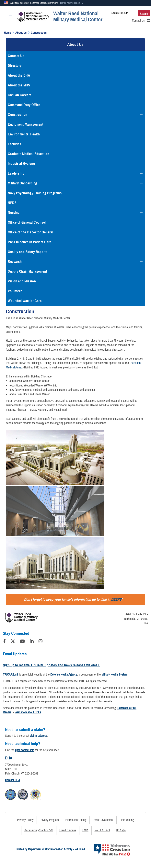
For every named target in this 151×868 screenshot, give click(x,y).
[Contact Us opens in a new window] (138, 21)
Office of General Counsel (27, 222)
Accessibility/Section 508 (39, 830)
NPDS (12, 203)
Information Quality (76, 820)
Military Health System (114, 675)
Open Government (103, 820)
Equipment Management (26, 124)
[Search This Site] (124, 13)
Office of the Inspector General (30, 232)
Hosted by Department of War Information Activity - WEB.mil (50, 849)
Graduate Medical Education (29, 154)
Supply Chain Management (28, 271)
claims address (39, 736)
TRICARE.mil (11, 675)
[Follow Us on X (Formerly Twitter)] (13, 642)
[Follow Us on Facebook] (4, 642)
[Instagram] (41, 642)
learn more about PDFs (28, 712)
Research (15, 262)
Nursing (14, 213)
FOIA (85, 830)
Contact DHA (13, 780)
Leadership (16, 173)
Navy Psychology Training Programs (35, 193)
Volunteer (15, 291)
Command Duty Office (24, 105)
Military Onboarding (23, 183)
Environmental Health (24, 134)
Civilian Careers (20, 95)
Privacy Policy (25, 820)
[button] (72, 3)
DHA (9, 758)
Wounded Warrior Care (25, 301)
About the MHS (19, 85)
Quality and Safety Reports (28, 252)
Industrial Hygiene (21, 164)
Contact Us (16, 56)
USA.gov (121, 830)
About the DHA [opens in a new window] (19, 75)
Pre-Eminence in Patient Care (30, 242)
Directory (15, 66)
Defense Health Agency (64, 675)
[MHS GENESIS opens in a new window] (148, 21)
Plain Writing (127, 820)
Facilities (15, 144)
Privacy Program (49, 820)
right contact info (25, 750)
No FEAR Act (102, 830)
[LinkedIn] (32, 642)
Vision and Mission (22, 281)
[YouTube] (22, 642)
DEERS (116, 599)
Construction (18, 115)
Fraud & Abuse (68, 830)
